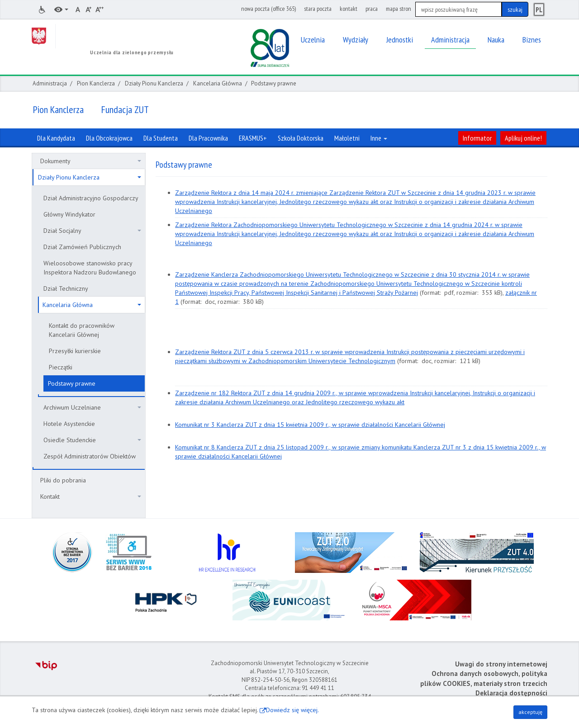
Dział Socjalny (92, 231)
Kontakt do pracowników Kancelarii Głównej (82, 330)
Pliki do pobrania (63, 480)
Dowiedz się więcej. (292, 710)
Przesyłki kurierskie (75, 351)
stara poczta (318, 9)
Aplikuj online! (523, 138)
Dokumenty (91, 161)
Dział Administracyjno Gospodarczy (91, 198)
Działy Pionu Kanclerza (154, 83)
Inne (379, 138)
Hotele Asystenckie (69, 424)
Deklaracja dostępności (511, 693)
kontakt (349, 9)
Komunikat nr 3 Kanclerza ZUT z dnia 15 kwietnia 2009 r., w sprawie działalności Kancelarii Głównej (310, 425)
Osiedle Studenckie (92, 440)
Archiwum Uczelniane (92, 407)
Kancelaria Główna (218, 83)
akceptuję (530, 712)
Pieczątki (61, 367)
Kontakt (91, 496)
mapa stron (399, 9)
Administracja (50, 83)
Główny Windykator (69, 214)
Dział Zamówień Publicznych (82, 247)
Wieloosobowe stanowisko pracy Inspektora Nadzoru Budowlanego (90, 268)
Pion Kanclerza (96, 83)
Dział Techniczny (66, 288)
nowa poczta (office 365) (268, 9)
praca (372, 9)
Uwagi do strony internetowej (501, 664)
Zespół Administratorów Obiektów (90, 456)
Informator (477, 138)
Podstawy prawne (72, 383)
